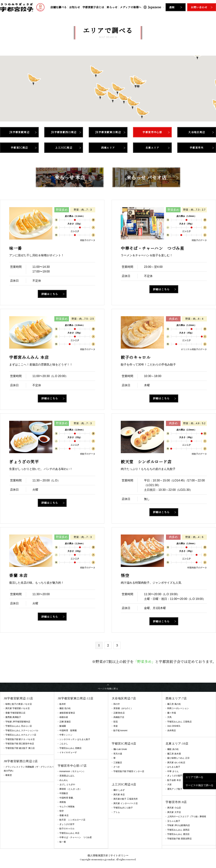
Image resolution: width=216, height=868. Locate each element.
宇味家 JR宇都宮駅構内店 (18, 722)
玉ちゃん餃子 (174, 821)
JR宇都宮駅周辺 (19, 132)
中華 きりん (173, 771)
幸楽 (116, 726)
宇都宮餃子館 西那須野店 (179, 839)
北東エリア (152, 148)
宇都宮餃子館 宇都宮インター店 (129, 771)
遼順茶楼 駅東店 (67, 713)
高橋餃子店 (119, 717)
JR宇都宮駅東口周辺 (108, 132)
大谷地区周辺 (197, 132)
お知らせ (75, 7)
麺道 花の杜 (65, 708)
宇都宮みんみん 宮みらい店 (19, 726)
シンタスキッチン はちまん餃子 (75, 739)
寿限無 (63, 802)
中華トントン (66, 735)
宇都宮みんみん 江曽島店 (179, 722)
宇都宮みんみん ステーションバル (22, 731)
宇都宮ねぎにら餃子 (123, 808)
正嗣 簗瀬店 (65, 722)
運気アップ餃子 (175, 789)
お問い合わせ (199, 7)
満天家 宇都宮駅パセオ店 (18, 708)
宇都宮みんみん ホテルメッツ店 (21, 735)
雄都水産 (64, 717)
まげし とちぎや (67, 784)
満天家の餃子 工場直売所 (126, 799)
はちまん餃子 (174, 767)
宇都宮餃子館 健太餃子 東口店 (20, 748)
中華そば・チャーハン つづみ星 (76, 837)
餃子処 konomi (120, 731)
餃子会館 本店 (174, 780)
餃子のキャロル (67, 829)
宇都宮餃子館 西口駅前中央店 (20, 744)
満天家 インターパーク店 (126, 803)
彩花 (116, 722)
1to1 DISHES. (174, 726)
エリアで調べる (194, 777)
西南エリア (108, 148)
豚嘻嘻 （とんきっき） (70, 789)
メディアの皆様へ (131, 7)
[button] (101, 93)
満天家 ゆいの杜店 (176, 763)
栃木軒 (63, 704)
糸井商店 (172, 731)
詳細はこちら (50, 294)
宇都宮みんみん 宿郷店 (70, 748)
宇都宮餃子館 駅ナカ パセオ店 (20, 739)
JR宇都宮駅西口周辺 (64, 132)
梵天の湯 (118, 754)
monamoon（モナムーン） (72, 771)
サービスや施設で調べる (199, 785)
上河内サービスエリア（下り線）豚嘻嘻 (187, 817)
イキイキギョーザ (68, 752)
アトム (117, 812)
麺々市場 (172, 713)
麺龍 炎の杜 (173, 749)
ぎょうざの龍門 (175, 776)
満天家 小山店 (174, 808)
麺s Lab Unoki (120, 749)
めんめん (64, 780)
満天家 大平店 (174, 812)
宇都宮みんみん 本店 (69, 833)
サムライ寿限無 (67, 807)
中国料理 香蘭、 (67, 798)
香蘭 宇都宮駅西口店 (15, 713)
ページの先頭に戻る (108, 688)
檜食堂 (9, 775)
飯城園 (63, 726)
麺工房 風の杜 (174, 704)
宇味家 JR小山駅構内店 (179, 825)
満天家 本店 (119, 795)
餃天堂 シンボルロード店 (72, 820)
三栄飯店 (118, 763)
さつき (117, 767)
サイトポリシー (119, 855)
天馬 (169, 717)
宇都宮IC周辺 (19, 148)
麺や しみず (119, 790)
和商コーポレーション (178, 708)
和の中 (117, 704)
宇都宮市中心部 (152, 132)
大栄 (169, 784)
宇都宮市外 (197, 148)
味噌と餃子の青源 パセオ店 (19, 704)
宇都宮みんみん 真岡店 (178, 830)
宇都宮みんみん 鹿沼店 (178, 834)
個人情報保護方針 (98, 855)
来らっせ (112, 7)
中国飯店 (64, 793)
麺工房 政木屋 (174, 754)
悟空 (62, 811)
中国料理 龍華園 (68, 731)
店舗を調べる (58, 7)
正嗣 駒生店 (119, 713)
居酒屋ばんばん (67, 776)
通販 (172, 7)
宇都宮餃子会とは (93, 7)
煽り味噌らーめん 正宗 (178, 758)
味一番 (63, 842)
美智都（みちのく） (123, 708)
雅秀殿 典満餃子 (13, 717)
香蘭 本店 (64, 815)
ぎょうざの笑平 (67, 824)
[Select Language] (154, 7)
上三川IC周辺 (64, 148)
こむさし (64, 744)
